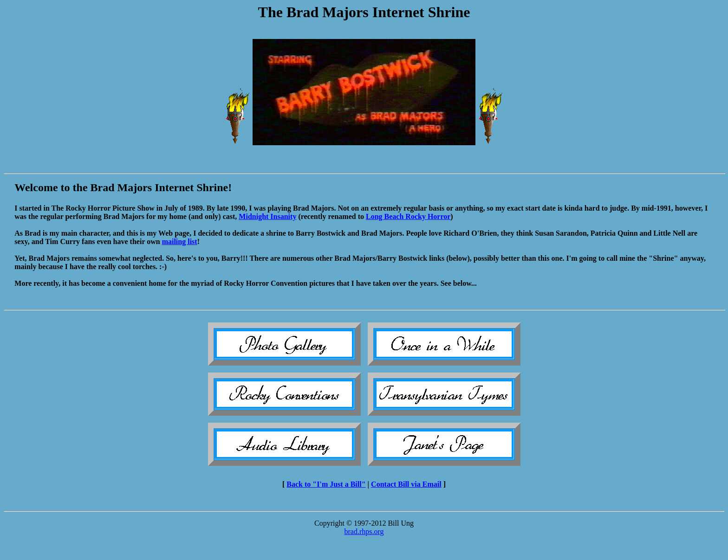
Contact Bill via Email (406, 484)
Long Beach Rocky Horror (408, 216)
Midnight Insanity (267, 216)
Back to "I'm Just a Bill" (326, 484)
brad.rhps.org (364, 531)
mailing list (180, 241)
